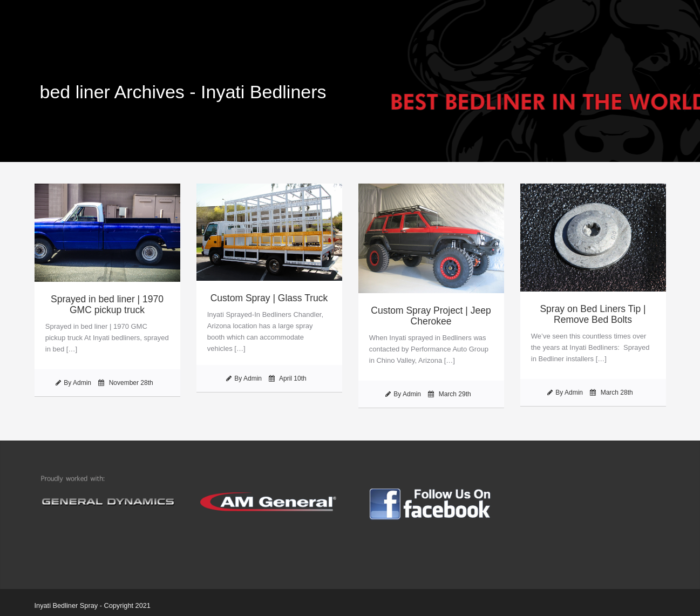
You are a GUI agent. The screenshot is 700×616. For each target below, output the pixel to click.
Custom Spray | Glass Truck (269, 298)
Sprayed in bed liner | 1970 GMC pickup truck (107, 304)
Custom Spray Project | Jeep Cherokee (431, 316)
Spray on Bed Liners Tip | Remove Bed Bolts (593, 314)
